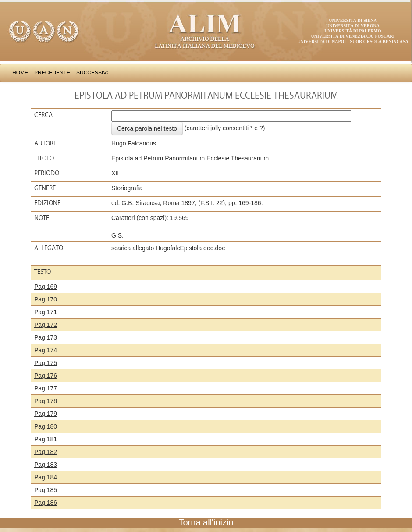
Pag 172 (46, 325)
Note (42, 218)
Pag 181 (46, 439)
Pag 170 (46, 299)
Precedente (52, 73)
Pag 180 (46, 426)
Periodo (47, 173)
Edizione (47, 203)
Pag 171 (46, 312)
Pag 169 (46, 287)
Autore (45, 143)
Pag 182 (46, 452)
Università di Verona (353, 26)
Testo (43, 272)
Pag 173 (46, 337)
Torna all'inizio (206, 522)
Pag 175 (46, 363)
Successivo (94, 73)
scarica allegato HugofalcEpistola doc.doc (168, 248)
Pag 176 (46, 376)
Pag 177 (46, 388)
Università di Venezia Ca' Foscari (353, 36)
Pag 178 (46, 401)
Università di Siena (353, 20)
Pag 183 (46, 465)
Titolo (44, 158)
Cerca (43, 115)
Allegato (49, 248)
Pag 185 (46, 490)
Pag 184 (46, 477)
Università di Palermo (353, 31)
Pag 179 (46, 414)
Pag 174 (46, 350)
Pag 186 (46, 503)
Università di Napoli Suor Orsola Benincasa (353, 41)
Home (20, 73)
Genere (45, 188)
